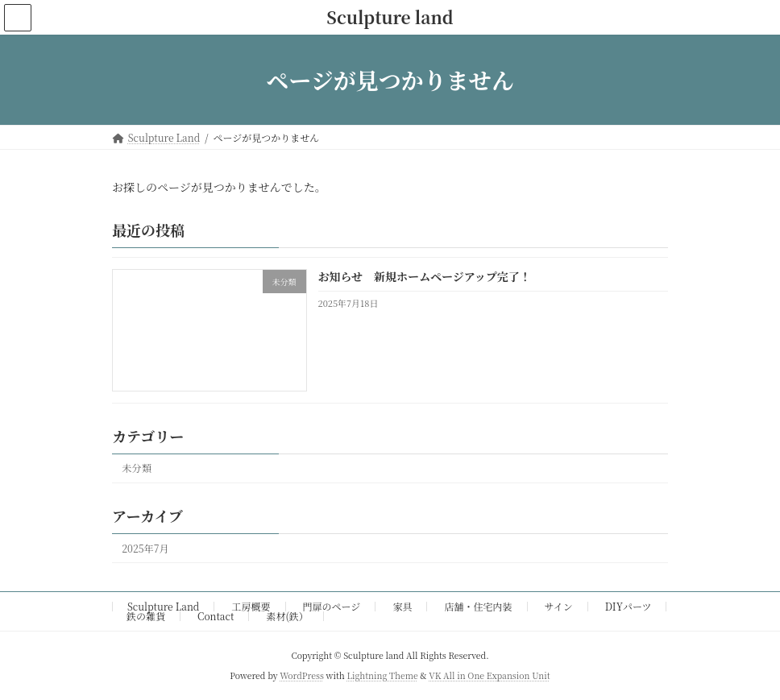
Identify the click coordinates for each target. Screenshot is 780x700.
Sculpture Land (163, 606)
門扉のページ (332, 606)
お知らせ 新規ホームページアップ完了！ (425, 277)
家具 (402, 606)
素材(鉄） (287, 616)
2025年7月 (145, 549)
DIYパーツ (629, 606)
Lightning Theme (382, 675)
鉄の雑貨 (146, 616)
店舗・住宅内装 (479, 606)
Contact (216, 616)
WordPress (302, 675)
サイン (559, 606)
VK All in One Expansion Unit (489, 675)
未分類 (137, 469)
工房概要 (251, 606)
